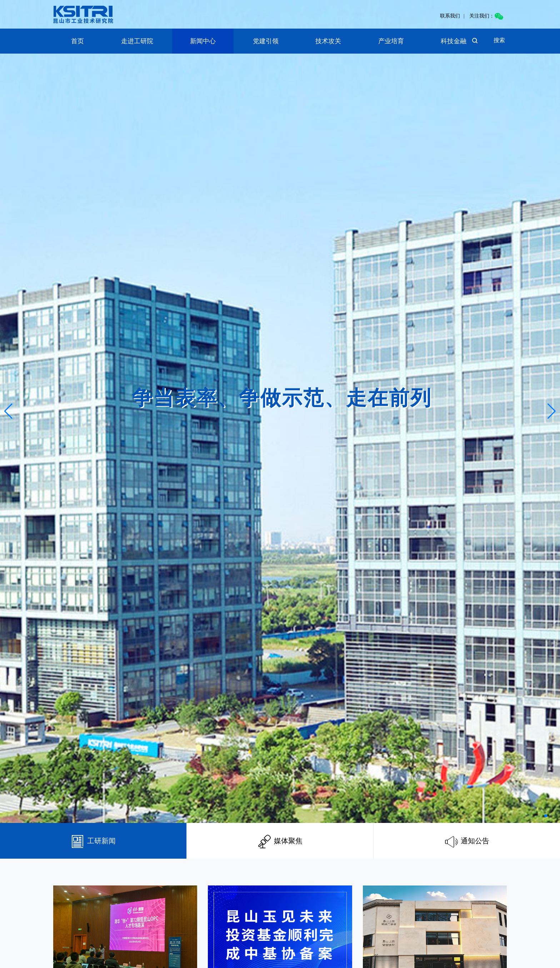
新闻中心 (203, 41)
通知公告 (467, 841)
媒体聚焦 (280, 841)
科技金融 (454, 41)
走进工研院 (137, 41)
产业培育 (391, 41)
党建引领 (266, 41)
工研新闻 (93, 841)
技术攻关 (328, 41)
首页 (77, 41)
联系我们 (450, 16)
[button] (546, 816)
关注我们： (486, 16)
